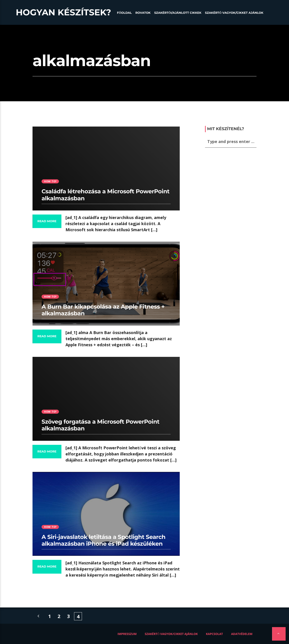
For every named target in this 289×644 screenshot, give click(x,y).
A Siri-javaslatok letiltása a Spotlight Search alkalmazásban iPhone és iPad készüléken (104, 540)
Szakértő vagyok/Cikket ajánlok (234, 13)
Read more (47, 221)
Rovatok (143, 13)
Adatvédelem (242, 634)
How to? (50, 181)
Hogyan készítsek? (63, 12)
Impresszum (127, 634)
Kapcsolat (214, 634)
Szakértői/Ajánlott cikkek (178, 13)
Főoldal (124, 13)
